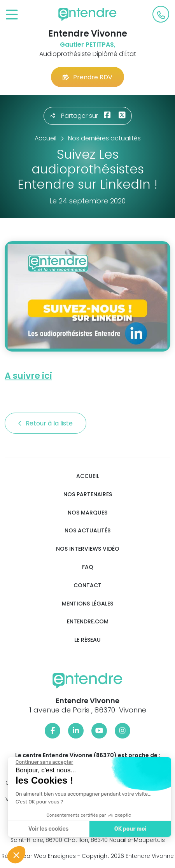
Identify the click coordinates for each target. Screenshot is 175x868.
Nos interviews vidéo (88, 549)
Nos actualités (87, 531)
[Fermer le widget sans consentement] (44, 762)
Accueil (88, 476)
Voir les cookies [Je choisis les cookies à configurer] (48, 829)
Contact (87, 585)
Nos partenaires (88, 494)
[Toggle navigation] (12, 15)
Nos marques (87, 513)
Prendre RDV (87, 77)
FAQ (88, 567)
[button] (16, 855)
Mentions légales (87, 604)
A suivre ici (28, 376)
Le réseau (87, 640)
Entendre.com (88, 622)
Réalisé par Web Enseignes (39, 856)
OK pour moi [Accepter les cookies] (129, 829)
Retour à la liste (45, 423)
